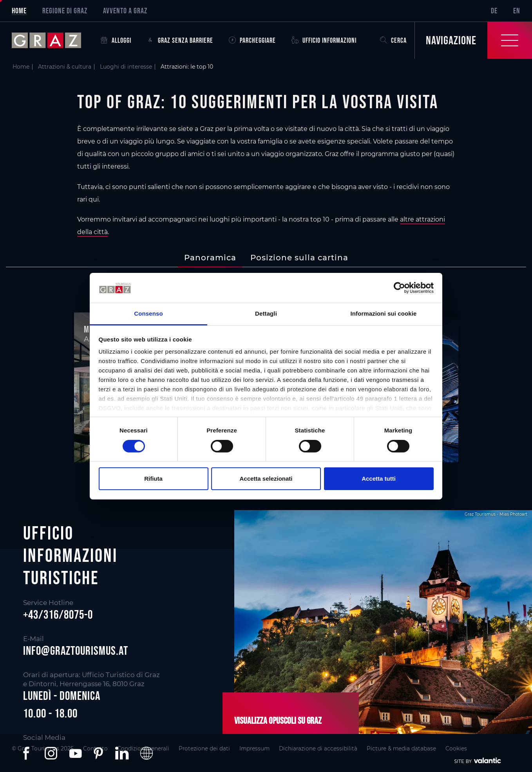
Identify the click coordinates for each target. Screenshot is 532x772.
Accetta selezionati (266, 479)
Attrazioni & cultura (65, 67)
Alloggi (116, 40)
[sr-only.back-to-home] (52, 40)
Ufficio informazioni (324, 40)
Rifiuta (153, 479)
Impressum (254, 748)
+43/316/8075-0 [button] (58, 614)
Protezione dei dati (204, 748)
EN (517, 11)
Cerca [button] (393, 40)
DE (494, 11)
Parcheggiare (252, 40)
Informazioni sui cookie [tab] (384, 313)
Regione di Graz (65, 11)
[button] (28, 753)
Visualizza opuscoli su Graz (278, 720)
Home (19, 11)
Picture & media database (401, 748)
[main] (266, 261)
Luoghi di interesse (126, 67)
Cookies (456, 748)
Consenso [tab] (148, 313)
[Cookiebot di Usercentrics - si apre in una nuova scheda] (399, 288)
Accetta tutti (379, 479)
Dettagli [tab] (266, 313)
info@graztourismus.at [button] (76, 650)
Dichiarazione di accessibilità (318, 748)
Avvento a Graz (125, 11)
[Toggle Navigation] (473, 40)
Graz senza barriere (180, 40)
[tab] (210, 258)
